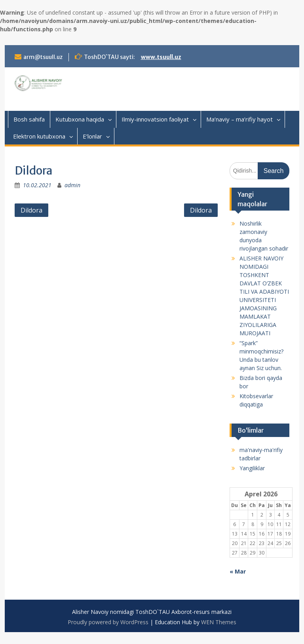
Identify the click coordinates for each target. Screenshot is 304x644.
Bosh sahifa (29, 119)
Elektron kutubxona (39, 136)
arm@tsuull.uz (43, 57)
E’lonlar (92, 136)
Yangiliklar (252, 468)
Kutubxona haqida (80, 119)
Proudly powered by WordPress (108, 622)
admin (72, 185)
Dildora (31, 210)
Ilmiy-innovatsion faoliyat (155, 119)
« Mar (238, 571)
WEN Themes (219, 622)
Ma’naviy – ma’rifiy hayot (239, 119)
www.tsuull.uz (161, 57)
